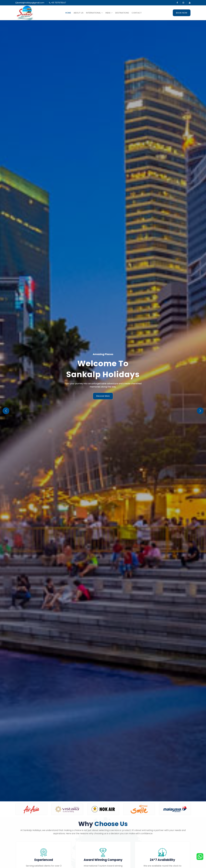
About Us (78, 13)
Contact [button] (137, 13)
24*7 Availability (162, 860)
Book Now (182, 13)
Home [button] (68, 13)
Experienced (44, 860)
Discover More (103, 396)
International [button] (94, 13)
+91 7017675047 (58, 3)
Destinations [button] (122, 13)
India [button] (109, 13)
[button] (200, 411)
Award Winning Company (103, 860)
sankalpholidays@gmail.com (30, 3)
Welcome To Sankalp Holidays (103, 369)
